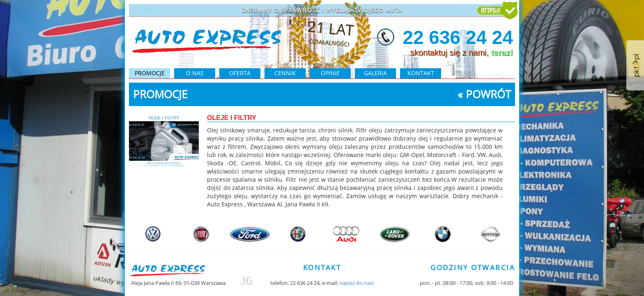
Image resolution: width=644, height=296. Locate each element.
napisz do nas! (356, 283)
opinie (330, 73)
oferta (240, 73)
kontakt (421, 73)
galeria (375, 73)
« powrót (484, 94)
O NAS (195, 73)
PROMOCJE (150, 73)
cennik (285, 73)
